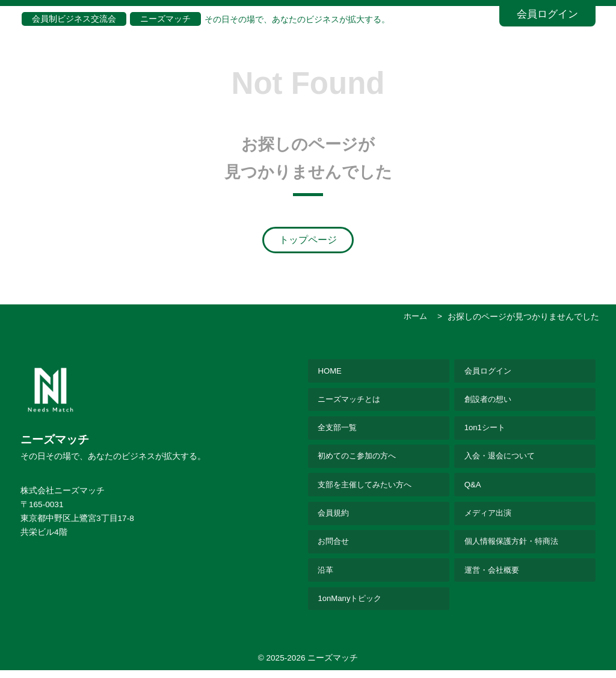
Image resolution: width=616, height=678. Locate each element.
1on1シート (486, 430)
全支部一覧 (339, 430)
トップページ (308, 240)
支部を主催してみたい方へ (369, 489)
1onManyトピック (352, 606)
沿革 (327, 577)
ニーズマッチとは (352, 401)
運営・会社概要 (494, 577)
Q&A (473, 489)
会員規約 (335, 518)
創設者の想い (490, 401)
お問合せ (335, 547)
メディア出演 (490, 518)
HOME (331, 372)
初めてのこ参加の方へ (360, 460)
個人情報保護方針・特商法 (515, 547)
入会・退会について (502, 460)
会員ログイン (547, 14)
